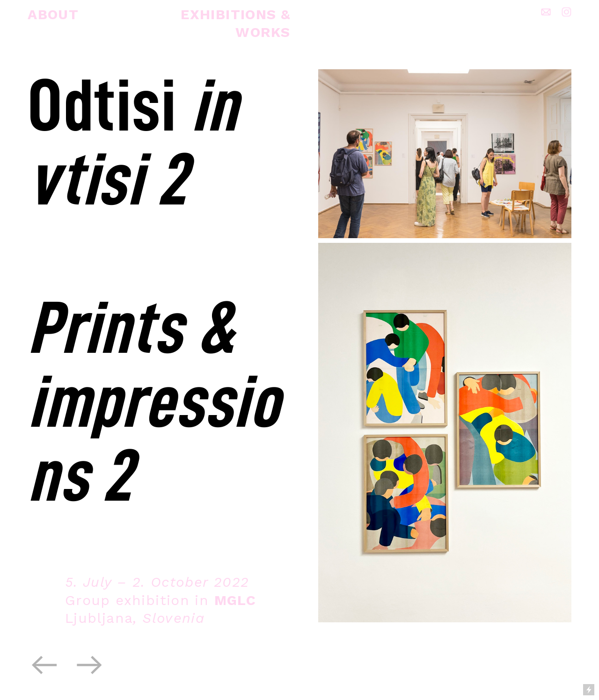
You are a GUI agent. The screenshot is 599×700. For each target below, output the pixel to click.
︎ (44, 665)
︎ (90, 665)
